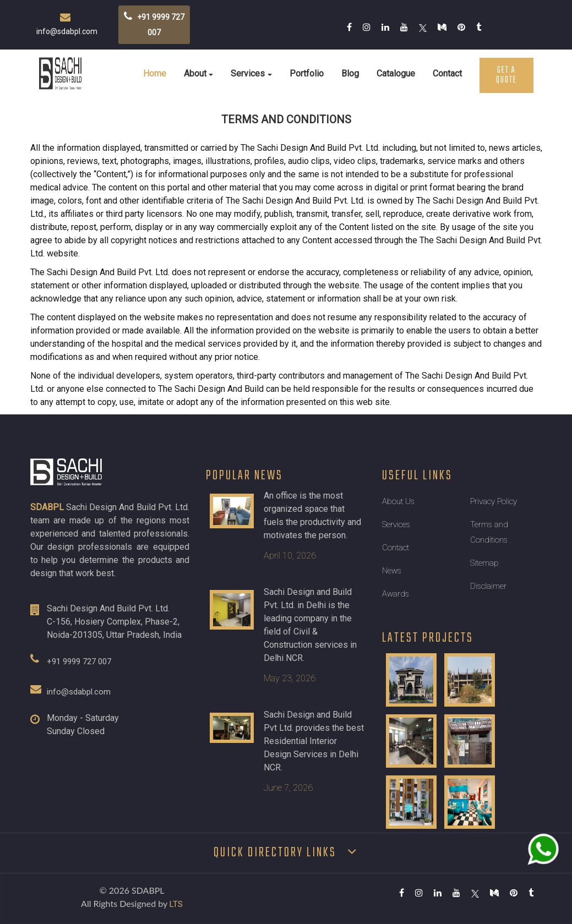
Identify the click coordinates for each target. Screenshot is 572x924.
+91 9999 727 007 (79, 661)
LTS (176, 904)
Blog (350, 73)
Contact (447, 73)
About (195, 73)
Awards (396, 594)
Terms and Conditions (489, 532)
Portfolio (307, 73)
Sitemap (484, 563)
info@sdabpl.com (79, 692)
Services (248, 73)
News (392, 571)
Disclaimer (488, 586)
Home (155, 73)
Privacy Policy (494, 501)
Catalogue (396, 73)
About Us (398, 501)
